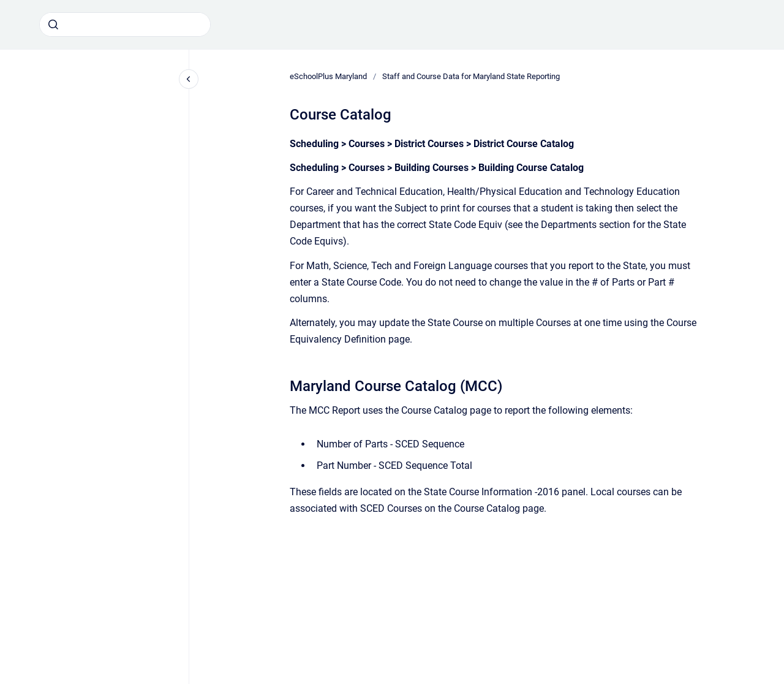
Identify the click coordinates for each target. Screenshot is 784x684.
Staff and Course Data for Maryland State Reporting (471, 76)
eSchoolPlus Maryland (328, 76)
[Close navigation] (189, 79)
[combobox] (125, 25)
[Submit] (53, 25)
